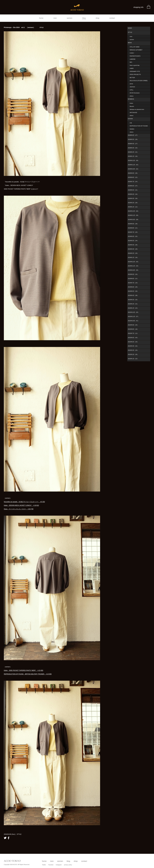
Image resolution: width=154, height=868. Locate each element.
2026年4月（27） (133, 144)
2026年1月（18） (133, 156)
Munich (132, 106)
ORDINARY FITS (135, 71)
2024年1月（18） (133, 257)
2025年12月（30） (133, 160)
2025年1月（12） (133, 207)
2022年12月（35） (133, 312)
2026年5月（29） (133, 139)
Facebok (51, 865)
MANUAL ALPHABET (136, 50)
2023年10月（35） (133, 270)
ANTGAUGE (133, 113)
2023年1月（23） (133, 308)
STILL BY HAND (135, 47)
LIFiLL (132, 90)
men (55, 18)
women (70, 18)
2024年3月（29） (133, 249)
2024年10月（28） (133, 219)
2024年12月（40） (133, 211)
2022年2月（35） (133, 354)
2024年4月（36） (133, 245)
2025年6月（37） (133, 186)
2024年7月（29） (133, 232)
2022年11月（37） (133, 316)
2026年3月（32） (133, 148)
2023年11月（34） (133, 266)
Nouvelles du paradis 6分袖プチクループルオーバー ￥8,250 (24, 502)
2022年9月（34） (133, 325)
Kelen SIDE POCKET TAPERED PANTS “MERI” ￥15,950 (24, 670)
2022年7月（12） (133, 333)
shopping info (138, 7)
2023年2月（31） (133, 304)
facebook (9, 838)
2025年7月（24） (133, 182)
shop (97, 18)
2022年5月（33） (133, 342)
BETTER (132, 78)
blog (84, 18)
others (132, 96)
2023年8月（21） (133, 279)
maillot (132, 68)
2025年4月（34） (133, 194)
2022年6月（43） (133, 338)
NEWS (130, 28)
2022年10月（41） (133, 321)
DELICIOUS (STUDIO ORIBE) (139, 81)
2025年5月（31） (133, 190)
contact (112, 18)
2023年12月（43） (133, 262)
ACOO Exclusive (135, 93)
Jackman (132, 87)
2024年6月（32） (133, 236)
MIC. (131, 62)
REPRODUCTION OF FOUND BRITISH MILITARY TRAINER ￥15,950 (28, 674)
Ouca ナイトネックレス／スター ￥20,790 (19, 509)
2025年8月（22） (133, 177)
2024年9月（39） (133, 224)
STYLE (130, 32)
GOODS (130, 119)
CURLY (132, 53)
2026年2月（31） (133, 152)
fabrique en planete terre (137, 109)
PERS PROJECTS (135, 74)
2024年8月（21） (133, 228)
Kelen (131, 103)
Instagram (59, 865)
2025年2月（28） (133, 203)
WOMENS (131, 99)
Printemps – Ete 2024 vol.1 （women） (24, 27)
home (41, 18)
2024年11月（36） (133, 215)
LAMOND (133, 59)
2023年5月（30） (133, 291)
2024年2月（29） (133, 253)
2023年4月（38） (133, 295)
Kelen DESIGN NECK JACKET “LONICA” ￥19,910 (21, 505)
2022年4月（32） (133, 346)
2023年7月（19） (133, 283)
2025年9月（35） (133, 173)
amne (131, 84)
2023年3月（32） (133, 300)
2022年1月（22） (133, 359)
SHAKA (132, 129)
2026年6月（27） (133, 135)
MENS (130, 43)
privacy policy (68, 865)
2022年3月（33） (133, 350)
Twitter (44, 865)
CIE (131, 123)
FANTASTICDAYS (135, 56)
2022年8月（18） (133, 329)
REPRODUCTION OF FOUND (139, 126)
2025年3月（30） (133, 198)
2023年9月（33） (133, 274)
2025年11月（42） (133, 165)
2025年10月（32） (133, 169)
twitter (5, 838)
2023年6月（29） (133, 287)
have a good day (135, 65)
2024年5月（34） (133, 241)
